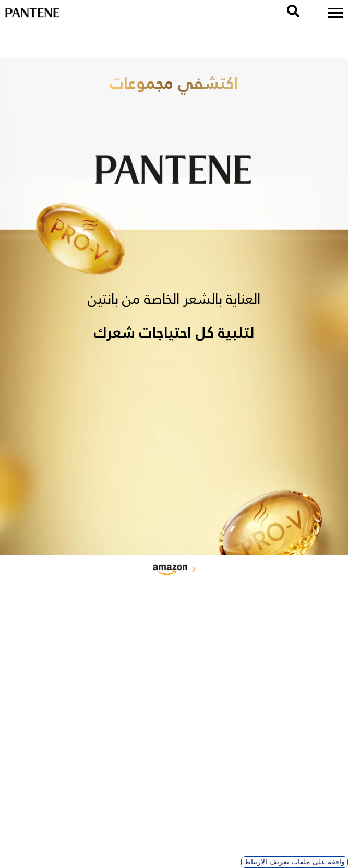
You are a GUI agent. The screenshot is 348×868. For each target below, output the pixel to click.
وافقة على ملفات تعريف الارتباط (295, 862)
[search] (293, 11)
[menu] (335, 13)
